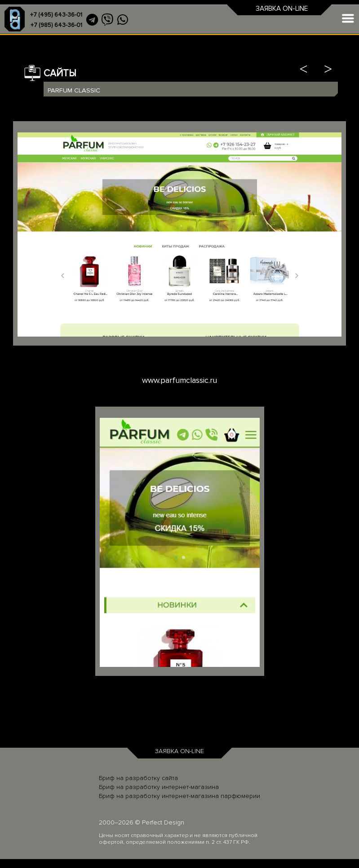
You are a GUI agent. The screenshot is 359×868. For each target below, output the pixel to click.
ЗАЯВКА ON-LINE (282, 9)
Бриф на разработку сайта (138, 778)
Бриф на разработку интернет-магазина (159, 787)
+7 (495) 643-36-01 (56, 15)
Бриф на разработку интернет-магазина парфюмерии (179, 796)
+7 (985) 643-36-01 (56, 25)
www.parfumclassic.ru (179, 380)
